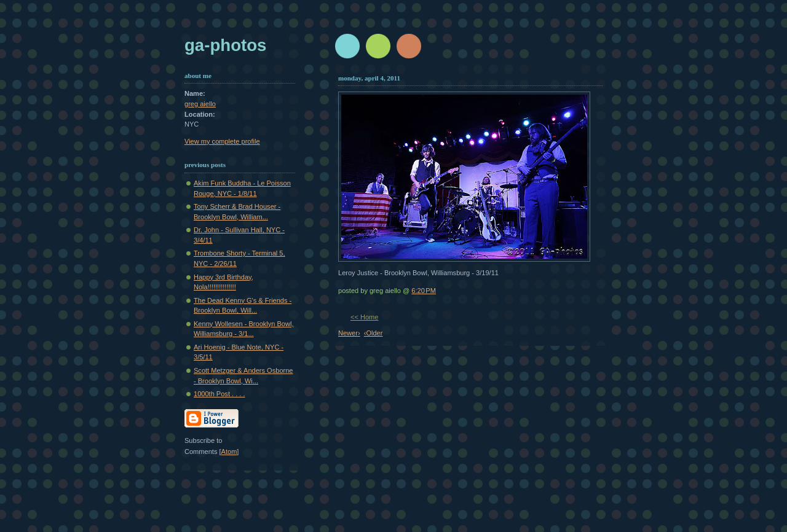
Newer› (349, 333)
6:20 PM (424, 291)
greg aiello (200, 104)
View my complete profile (222, 141)
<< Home (364, 317)
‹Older (374, 333)
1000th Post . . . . (219, 394)
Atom (229, 452)
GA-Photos (225, 45)
